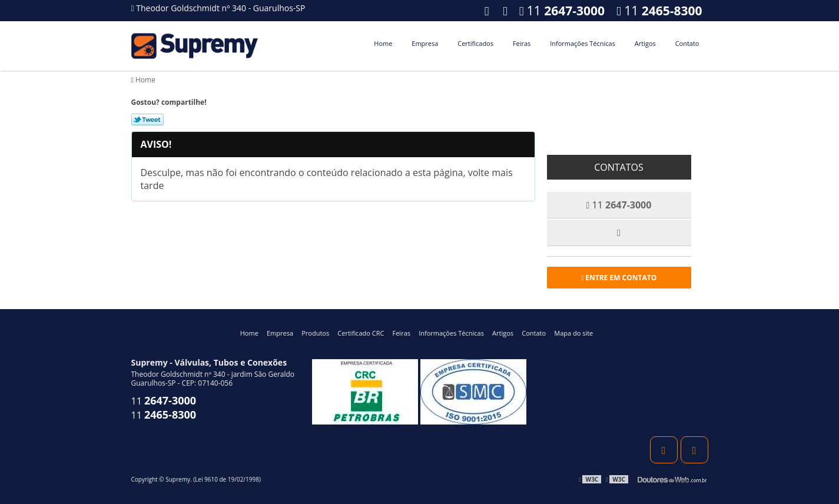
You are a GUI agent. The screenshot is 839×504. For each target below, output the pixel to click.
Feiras (522, 43)
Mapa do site (573, 333)
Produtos (315, 333)
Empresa (425, 43)
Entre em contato (619, 278)
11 (659, 11)
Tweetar (147, 120)
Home (383, 43)
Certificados (475, 43)
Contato (687, 43)
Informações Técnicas (583, 43)
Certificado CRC (361, 333)
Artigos (645, 43)
